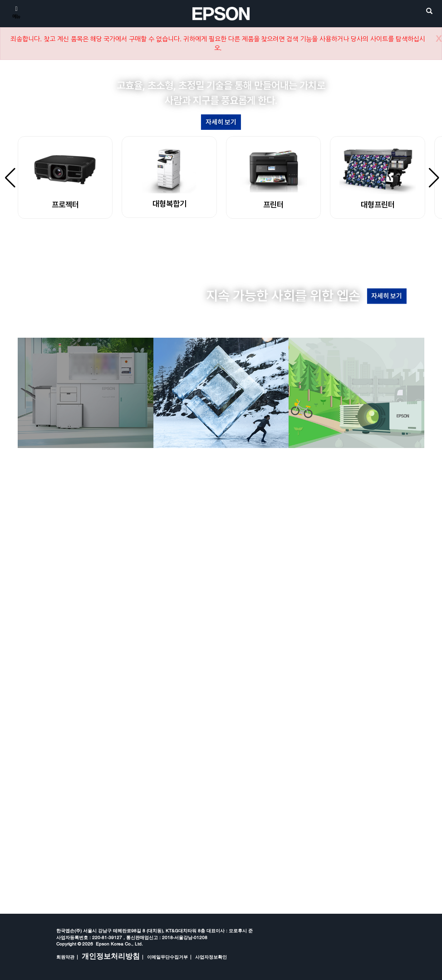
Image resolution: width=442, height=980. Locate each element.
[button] (199, 243)
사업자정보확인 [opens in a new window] (211, 957)
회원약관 (65, 957)
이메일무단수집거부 (167, 957)
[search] (429, 12)
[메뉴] (16, 12)
